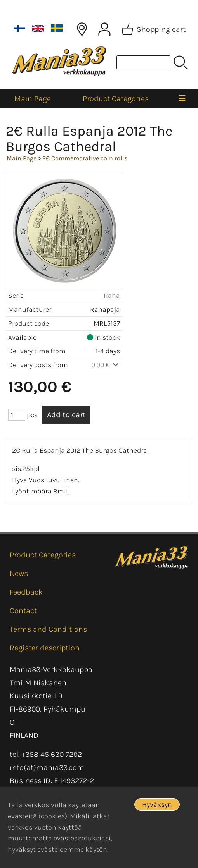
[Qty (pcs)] (17, 415)
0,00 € (106, 365)
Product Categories (116, 99)
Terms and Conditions (48, 629)
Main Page (33, 99)
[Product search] (143, 62)
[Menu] (182, 99)
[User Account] (104, 29)
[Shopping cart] (154, 29)
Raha (112, 296)
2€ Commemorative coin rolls (85, 158)
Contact (23, 611)
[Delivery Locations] (82, 29)
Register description (45, 648)
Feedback (26, 592)
